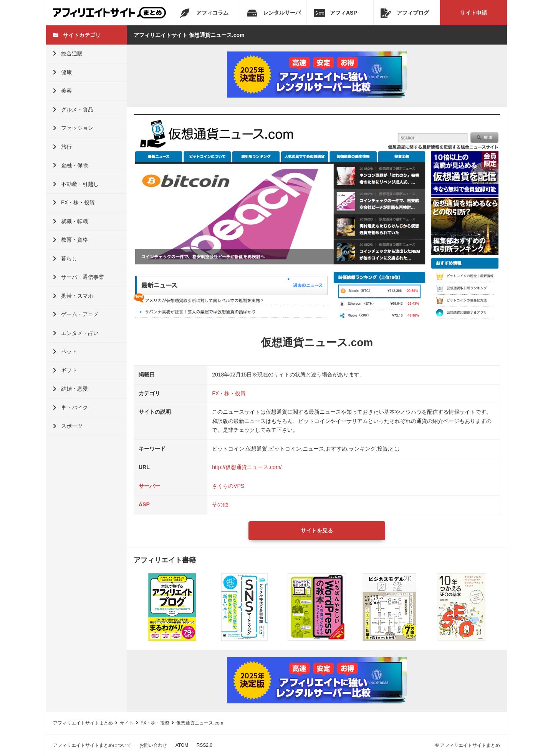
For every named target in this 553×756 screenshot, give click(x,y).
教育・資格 (70, 240)
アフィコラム (204, 13)
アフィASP (335, 13)
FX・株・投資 (74, 202)
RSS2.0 (204, 745)
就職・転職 (70, 221)
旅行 (62, 147)
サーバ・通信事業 (79, 277)
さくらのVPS (228, 486)
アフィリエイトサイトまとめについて (92, 745)
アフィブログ (405, 13)
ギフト (65, 370)
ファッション (73, 128)
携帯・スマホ (73, 296)
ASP (144, 504)
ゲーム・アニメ (76, 314)
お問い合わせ (153, 745)
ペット (65, 351)
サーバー (149, 486)
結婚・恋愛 (70, 389)
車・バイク (70, 408)
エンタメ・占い (76, 333)
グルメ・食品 (73, 109)
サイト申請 (474, 13)
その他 (220, 504)
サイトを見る (317, 531)
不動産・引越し (76, 184)
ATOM (182, 745)
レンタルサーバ (274, 13)
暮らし (65, 259)
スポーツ (68, 426)
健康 (62, 72)
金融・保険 (70, 165)
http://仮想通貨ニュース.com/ (247, 467)
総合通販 (68, 53)
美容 (62, 91)
